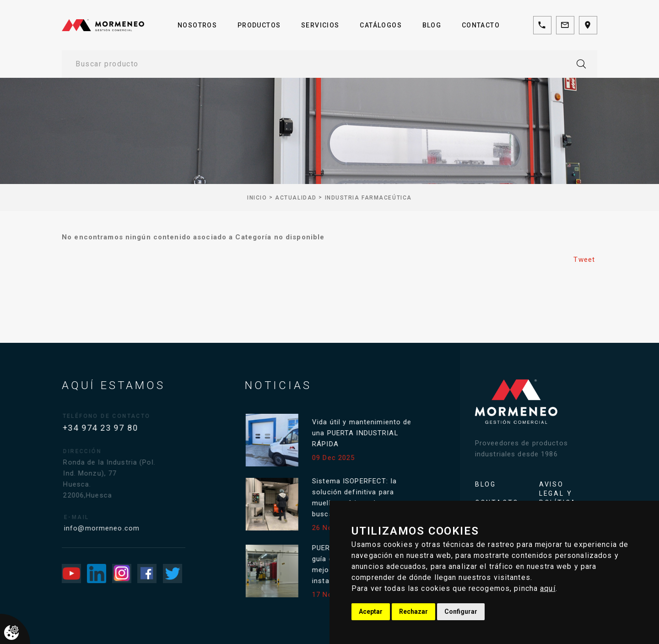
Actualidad (296, 198)
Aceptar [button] (371, 612)
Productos (259, 25)
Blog (432, 25)
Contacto (481, 25)
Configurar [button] (461, 612)
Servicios (320, 25)
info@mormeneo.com (110, 528)
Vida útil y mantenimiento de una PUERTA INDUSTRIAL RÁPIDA (367, 433)
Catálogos (381, 25)
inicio (257, 198)
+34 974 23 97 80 (105, 428)
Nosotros (197, 25)
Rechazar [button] (413, 612)
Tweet (584, 260)
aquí (548, 588)
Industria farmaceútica (368, 198)
